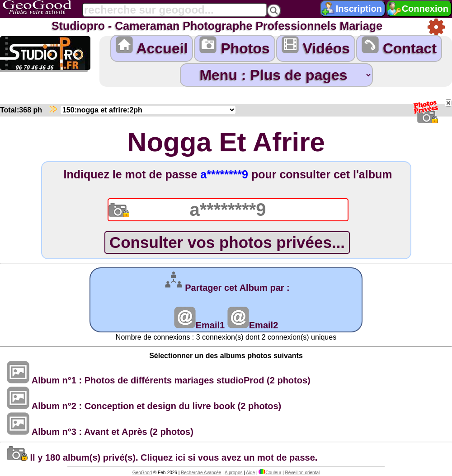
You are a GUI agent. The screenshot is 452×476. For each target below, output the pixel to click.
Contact (399, 46)
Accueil (152, 46)
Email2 (253, 325)
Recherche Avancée (201, 473)
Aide (250, 473)
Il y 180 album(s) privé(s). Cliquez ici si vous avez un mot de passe (161, 457)
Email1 (199, 325)
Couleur (270, 473)
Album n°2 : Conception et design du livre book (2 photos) (144, 406)
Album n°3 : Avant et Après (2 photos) (100, 432)
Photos (234, 46)
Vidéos (316, 46)
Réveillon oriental (302, 473)
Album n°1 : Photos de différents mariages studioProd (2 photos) (159, 380)
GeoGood (142, 473)
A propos (233, 473)
